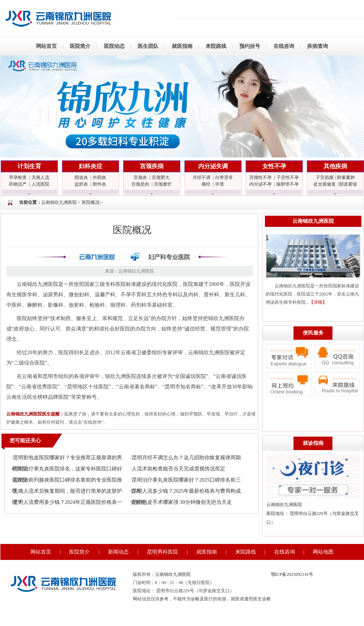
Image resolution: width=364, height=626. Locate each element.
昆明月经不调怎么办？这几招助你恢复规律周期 (186, 458)
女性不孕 (274, 166)
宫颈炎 (140, 177)
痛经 (206, 184)
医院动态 (114, 46)
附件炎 (99, 184)
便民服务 (313, 333)
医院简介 (80, 46)
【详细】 (318, 302)
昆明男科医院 (163, 552)
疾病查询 (318, 46)
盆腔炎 (81, 184)
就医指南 (182, 46)
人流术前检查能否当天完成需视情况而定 (178, 469)
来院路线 (216, 46)
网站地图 (323, 552)
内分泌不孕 (260, 184)
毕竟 (220, 184)
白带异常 (224, 177)
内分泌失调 (213, 166)
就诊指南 (313, 443)
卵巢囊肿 (346, 177)
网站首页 (46, 46)
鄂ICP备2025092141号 (292, 574)
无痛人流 (40, 177)
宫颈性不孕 (260, 177)
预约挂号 (250, 46)
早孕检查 (18, 177)
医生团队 (148, 46)
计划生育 (29, 166)
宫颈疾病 (152, 166)
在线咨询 (284, 46)
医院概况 (91, 202)
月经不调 (201, 177)
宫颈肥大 (161, 177)
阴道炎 (81, 177)
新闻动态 (118, 552)
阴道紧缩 (348, 184)
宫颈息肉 (140, 184)
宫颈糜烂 (163, 184)
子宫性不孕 (288, 177)
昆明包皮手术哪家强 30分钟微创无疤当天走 (182, 502)
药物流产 (18, 184)
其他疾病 (335, 166)
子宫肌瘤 (325, 177)
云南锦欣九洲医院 (59, 202)
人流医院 (40, 184)
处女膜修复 (325, 184)
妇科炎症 (91, 166)
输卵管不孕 (288, 184)
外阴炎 (99, 177)
